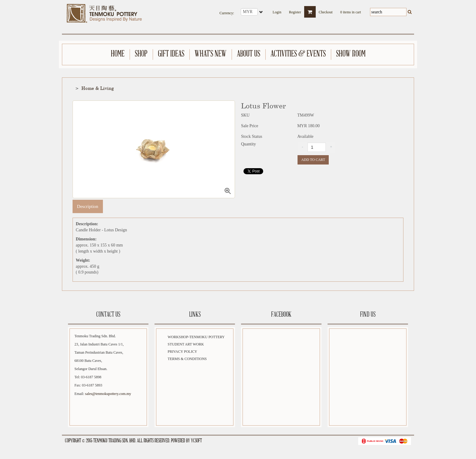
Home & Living (98, 88)
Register (295, 10)
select (261, 12)
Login (277, 10)
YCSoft (196, 441)
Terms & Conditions (187, 359)
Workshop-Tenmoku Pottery (196, 337)
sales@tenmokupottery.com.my (108, 394)
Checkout (326, 10)
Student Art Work (186, 344)
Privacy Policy (182, 352)
